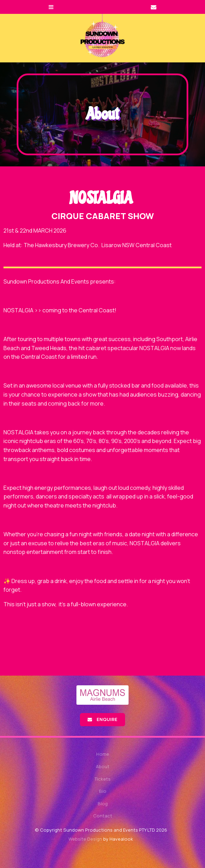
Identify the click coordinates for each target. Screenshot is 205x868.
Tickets (102, 779)
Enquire (107, 719)
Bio (103, 791)
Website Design (85, 839)
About (103, 766)
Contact (103, 816)
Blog (103, 804)
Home (103, 754)
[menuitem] (102, 754)
